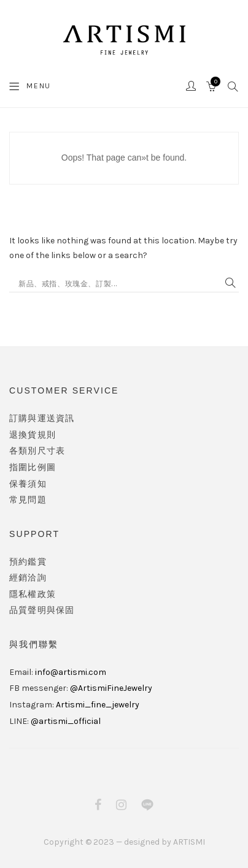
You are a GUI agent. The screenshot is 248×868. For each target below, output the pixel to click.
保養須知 (28, 484)
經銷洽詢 (28, 578)
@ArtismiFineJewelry (111, 688)
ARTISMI (189, 842)
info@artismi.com (71, 672)
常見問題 (28, 500)
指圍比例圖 (33, 467)
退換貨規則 (33, 435)
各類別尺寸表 (37, 451)
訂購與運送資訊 (42, 418)
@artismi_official (66, 721)
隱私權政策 (33, 594)
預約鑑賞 (28, 562)
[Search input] (118, 283)
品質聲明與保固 (42, 610)
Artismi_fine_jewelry (98, 705)
